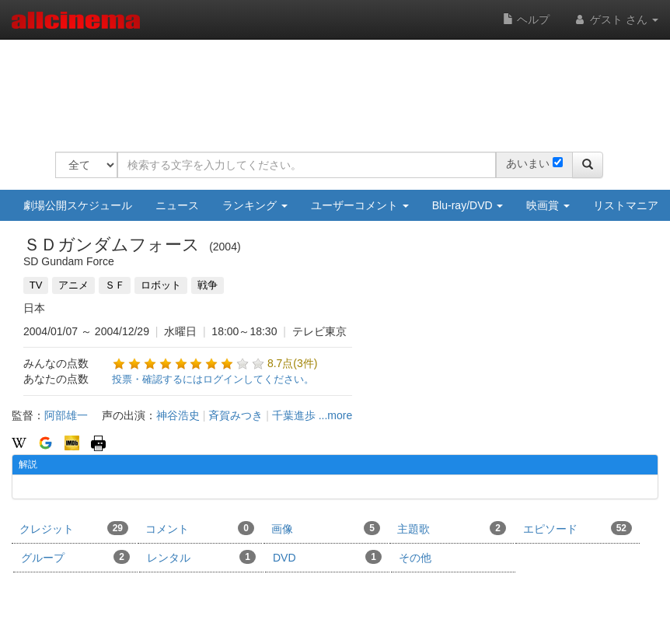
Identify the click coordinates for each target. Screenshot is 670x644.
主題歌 (452, 528)
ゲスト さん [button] (616, 19)
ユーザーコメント (360, 205)
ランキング (255, 205)
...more (336, 415)
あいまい (528, 163)
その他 (415, 558)
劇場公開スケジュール (78, 205)
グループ (75, 557)
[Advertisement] (338, 86)
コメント (200, 528)
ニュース (177, 205)
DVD (327, 557)
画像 (326, 528)
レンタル (201, 557)
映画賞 (548, 205)
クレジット (74, 528)
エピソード (578, 528)
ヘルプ (526, 19)
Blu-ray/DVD (468, 205)
